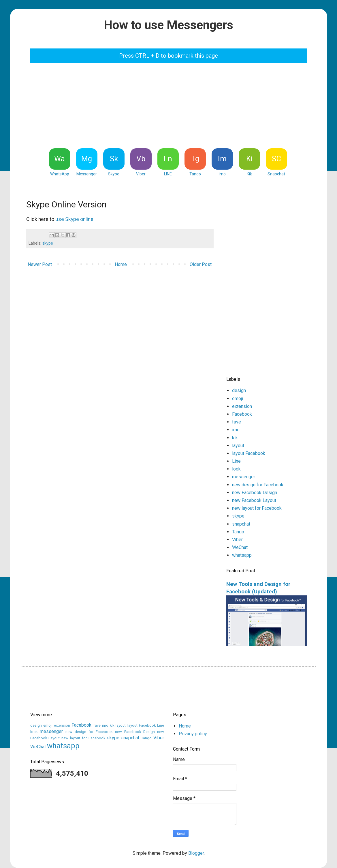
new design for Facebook (258, 485)
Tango (238, 532)
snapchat (241, 524)
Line (236, 461)
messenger (244, 477)
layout (238, 446)
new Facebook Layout (254, 500)
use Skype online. (75, 219)
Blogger (196, 853)
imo (236, 430)
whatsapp (242, 555)
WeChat (240, 547)
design (239, 390)
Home (121, 264)
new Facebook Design (255, 493)
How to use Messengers (168, 25)
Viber (237, 540)
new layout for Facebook (257, 508)
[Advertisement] (170, 105)
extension (242, 406)
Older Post (201, 264)
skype (48, 243)
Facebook (242, 414)
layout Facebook (249, 453)
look (236, 469)
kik (235, 438)
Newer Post (40, 264)
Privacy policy (193, 734)
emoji (238, 399)
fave (237, 422)
